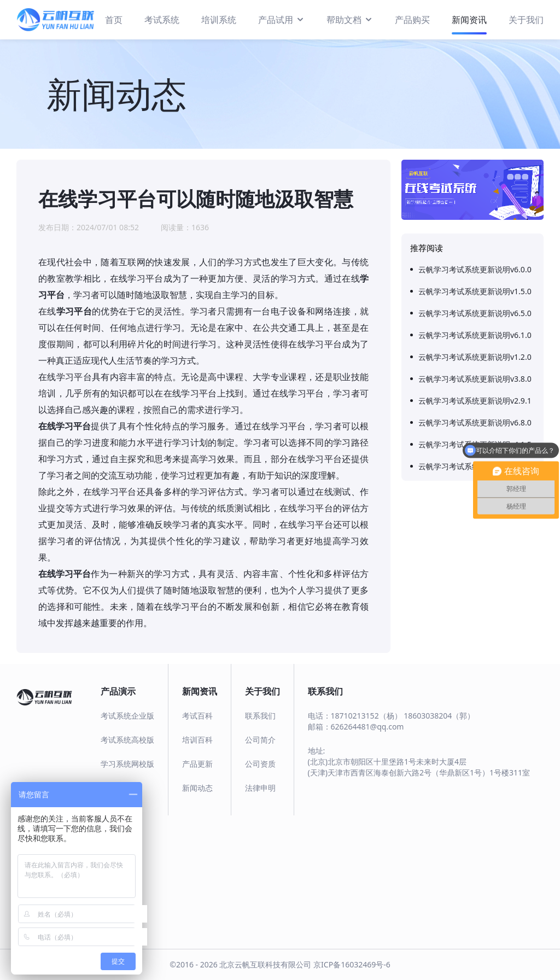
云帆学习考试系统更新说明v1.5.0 (475, 291)
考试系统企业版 (127, 716)
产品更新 (197, 764)
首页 (114, 20)
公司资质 (260, 764)
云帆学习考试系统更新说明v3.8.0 (475, 379)
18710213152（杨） (366, 716)
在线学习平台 (65, 426)
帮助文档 (350, 19)
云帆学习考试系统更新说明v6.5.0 (475, 313)
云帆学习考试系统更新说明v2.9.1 (475, 401)
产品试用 (281, 19)
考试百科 (197, 716)
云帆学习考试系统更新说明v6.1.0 (475, 335)
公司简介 (260, 740)
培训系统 (219, 20)
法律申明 (260, 788)
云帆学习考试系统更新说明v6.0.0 (475, 269)
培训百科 (197, 740)
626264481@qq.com (367, 727)
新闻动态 (197, 788)
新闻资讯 (469, 20)
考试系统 (162, 20)
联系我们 (260, 716)
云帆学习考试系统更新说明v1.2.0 (475, 357)
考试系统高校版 (127, 740)
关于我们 (526, 20)
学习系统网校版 (127, 764)
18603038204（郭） (439, 716)
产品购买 (412, 20)
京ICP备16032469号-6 (352, 964)
